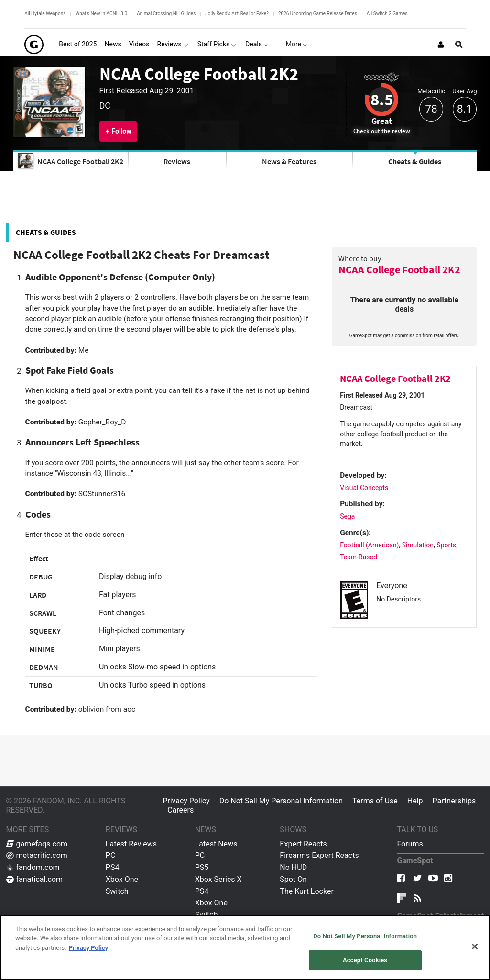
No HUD (293, 867)
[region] (245, 947)
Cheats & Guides (415, 161)
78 (431, 109)
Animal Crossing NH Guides (166, 14)
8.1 (465, 109)
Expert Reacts (303, 844)
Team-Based (359, 557)
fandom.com (33, 867)
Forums (410, 844)
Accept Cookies (365, 960)
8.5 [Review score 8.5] (382, 100)
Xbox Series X (218, 879)
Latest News (216, 844)
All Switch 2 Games (387, 14)
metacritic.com (37, 855)
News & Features (289, 161)
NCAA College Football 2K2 (199, 74)
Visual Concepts (364, 488)
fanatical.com (35, 879)
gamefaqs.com (37, 844)
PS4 (113, 867)
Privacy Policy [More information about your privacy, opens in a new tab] (88, 948)
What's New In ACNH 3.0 (101, 14)
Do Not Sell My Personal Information (281, 801)
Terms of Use (375, 801)
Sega (347, 516)
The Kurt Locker (306, 891)
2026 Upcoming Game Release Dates (318, 14)
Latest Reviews (131, 844)
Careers (180, 810)
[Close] (475, 947)
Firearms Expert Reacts (319, 855)
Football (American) (369, 545)
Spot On (293, 879)
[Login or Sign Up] (441, 45)
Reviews (177, 161)
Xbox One (122, 879)
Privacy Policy (186, 801)
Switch (117, 891)
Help (415, 801)
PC (111, 855)
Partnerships (454, 801)
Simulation (418, 545)
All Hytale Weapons (45, 14)
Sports (446, 545)
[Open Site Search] (459, 45)
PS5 (202, 867)
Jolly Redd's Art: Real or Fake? (237, 14)
